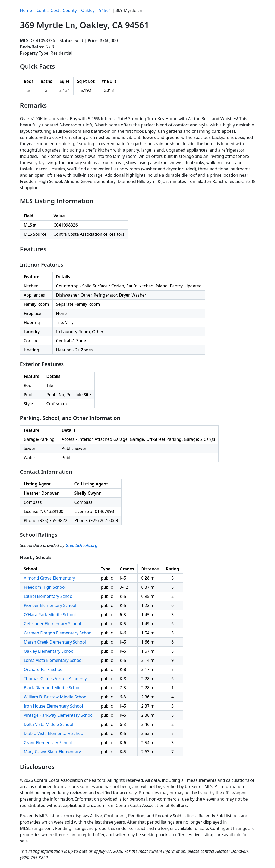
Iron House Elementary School (53, 706)
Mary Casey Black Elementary (52, 752)
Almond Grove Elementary (49, 578)
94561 (105, 10)
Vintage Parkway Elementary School (59, 715)
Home (26, 10)
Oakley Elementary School (49, 651)
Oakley (88, 10)
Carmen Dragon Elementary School (58, 633)
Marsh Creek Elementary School (55, 642)
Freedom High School (45, 587)
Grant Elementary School (48, 743)
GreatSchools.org (81, 545)
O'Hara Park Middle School (50, 615)
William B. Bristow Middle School (56, 697)
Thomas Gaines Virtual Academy (55, 679)
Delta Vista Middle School (49, 724)
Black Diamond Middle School (53, 688)
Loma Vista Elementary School (53, 660)
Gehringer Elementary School (52, 624)
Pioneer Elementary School (50, 605)
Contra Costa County (57, 10)
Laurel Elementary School (49, 596)
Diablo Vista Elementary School (54, 733)
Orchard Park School (44, 669)
